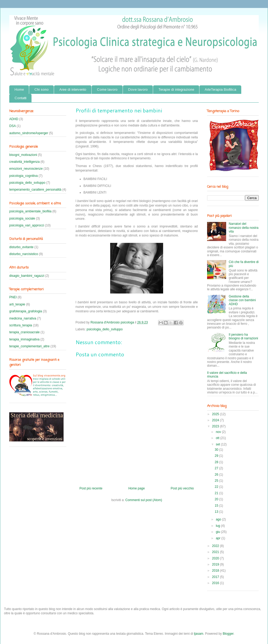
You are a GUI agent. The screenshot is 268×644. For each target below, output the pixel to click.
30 (217, 450)
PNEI (13, 297)
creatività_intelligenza (24, 162)
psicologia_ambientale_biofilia (30, 211)
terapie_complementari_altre (29, 346)
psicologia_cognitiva (23, 176)
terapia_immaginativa (24, 339)
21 (217, 493)
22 (217, 487)
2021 (216, 552)
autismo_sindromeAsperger (29, 133)
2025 (216, 414)
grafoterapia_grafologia (26, 311)
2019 (216, 564)
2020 (216, 558)
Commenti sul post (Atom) (144, 500)
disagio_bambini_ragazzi (27, 276)
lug (218, 526)
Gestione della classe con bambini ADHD (242, 300)
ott (218, 438)
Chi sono (42, 89)
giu (218, 532)
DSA (13, 126)
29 (217, 456)
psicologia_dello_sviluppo (105, 329)
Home (19, 89)
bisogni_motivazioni (23, 155)
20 (217, 499)
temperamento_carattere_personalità (35, 190)
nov (219, 432)
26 (217, 475)
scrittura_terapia (21, 325)
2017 (216, 577)
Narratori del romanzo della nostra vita (244, 228)
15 (217, 506)
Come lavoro (107, 89)
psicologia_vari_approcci (27, 225)
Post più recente (91, 488)
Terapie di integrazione (176, 89)
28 (217, 462)
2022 (216, 546)
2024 (216, 420)
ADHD (14, 119)
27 (217, 468)
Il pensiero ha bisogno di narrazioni (244, 336)
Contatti (21, 98)
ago (219, 519)
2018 (216, 571)
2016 (216, 583)
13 (217, 512)
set (218, 444)
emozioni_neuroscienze (26, 169)
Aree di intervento (73, 89)
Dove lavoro (138, 89)
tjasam (198, 634)
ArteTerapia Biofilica (220, 89)
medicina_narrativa (23, 318)
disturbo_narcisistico (24, 254)
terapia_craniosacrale (24, 332)
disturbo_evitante (21, 247)
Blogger (228, 634)
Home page (137, 488)
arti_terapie (17, 304)
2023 (216, 426)
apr (219, 538)
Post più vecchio (182, 488)
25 (217, 481)
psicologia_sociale (22, 218)
